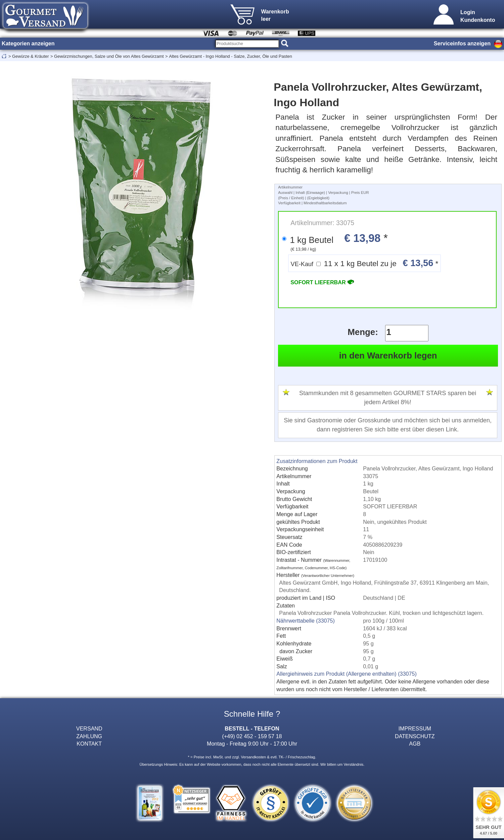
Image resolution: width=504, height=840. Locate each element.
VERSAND (89, 728)
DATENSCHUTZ (415, 736)
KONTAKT (89, 744)
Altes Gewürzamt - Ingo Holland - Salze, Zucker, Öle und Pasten (231, 56)
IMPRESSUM (415, 728)
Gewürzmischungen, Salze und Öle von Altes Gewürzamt (109, 56)
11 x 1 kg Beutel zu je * (365, 263)
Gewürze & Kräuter (30, 56)
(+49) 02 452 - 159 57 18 (252, 736)
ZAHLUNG (89, 736)
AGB (415, 744)
